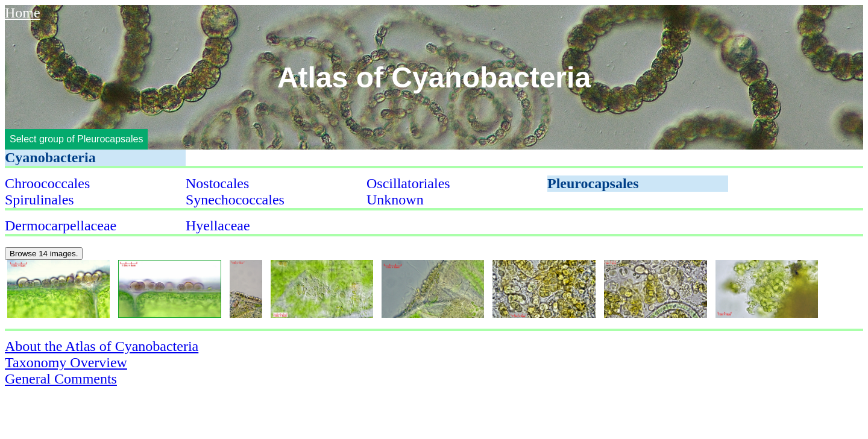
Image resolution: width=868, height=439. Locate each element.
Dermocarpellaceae (61, 226)
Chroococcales (47, 183)
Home (23, 13)
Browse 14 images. (44, 254)
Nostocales (217, 183)
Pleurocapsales (593, 183)
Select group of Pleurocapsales (76, 139)
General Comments (61, 379)
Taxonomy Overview (66, 362)
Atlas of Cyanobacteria (434, 77)
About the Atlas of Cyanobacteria (102, 346)
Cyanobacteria (50, 157)
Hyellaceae (218, 226)
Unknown (395, 200)
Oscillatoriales (408, 183)
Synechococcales (235, 200)
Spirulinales (39, 200)
